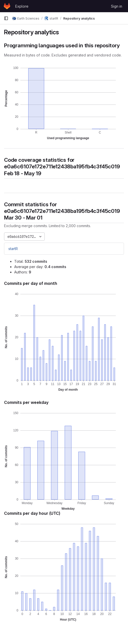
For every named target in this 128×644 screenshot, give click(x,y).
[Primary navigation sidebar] (6, 18)
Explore (22, 6)
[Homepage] (7, 6)
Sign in (117, 6)
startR (13, 249)
